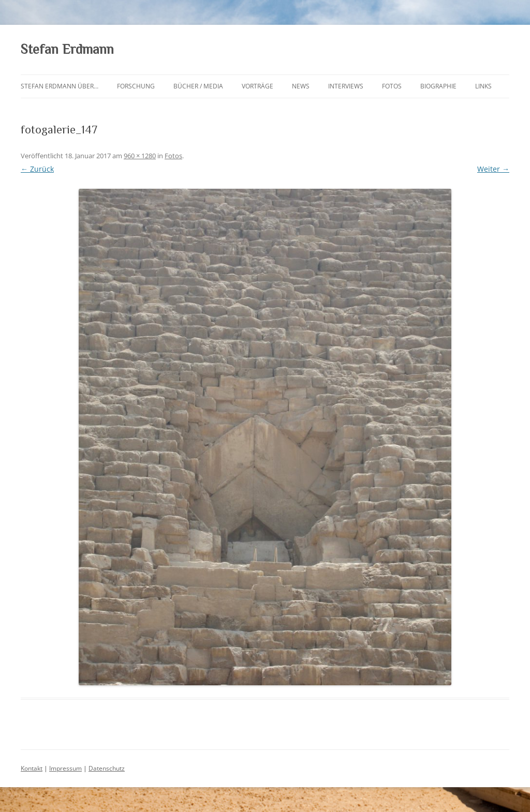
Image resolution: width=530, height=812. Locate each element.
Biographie (438, 86)
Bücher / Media (198, 86)
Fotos (392, 86)
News (301, 86)
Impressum (65, 768)
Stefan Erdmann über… (60, 86)
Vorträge (257, 86)
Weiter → (493, 169)
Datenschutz (107, 768)
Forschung (136, 86)
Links (483, 86)
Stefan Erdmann (67, 49)
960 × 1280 (140, 156)
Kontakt (32, 768)
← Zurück (37, 169)
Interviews (346, 86)
